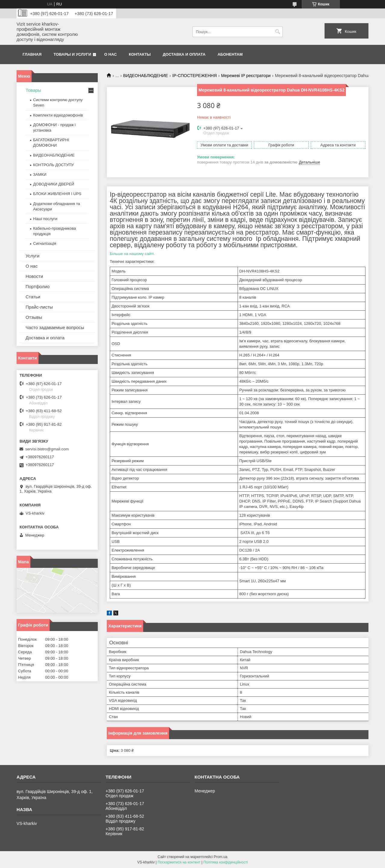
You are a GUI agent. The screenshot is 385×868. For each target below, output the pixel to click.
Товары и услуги (72, 54)
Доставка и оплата (184, 54)
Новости (34, 276)
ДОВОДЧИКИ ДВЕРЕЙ (54, 184)
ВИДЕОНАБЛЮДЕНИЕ (146, 76)
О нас (111, 54)
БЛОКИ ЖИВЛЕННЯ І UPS (57, 194)
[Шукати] (277, 32)
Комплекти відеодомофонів (58, 115)
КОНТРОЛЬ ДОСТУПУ (54, 165)
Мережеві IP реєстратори (246, 76)
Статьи (33, 297)
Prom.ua (221, 857)
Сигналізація (45, 243)
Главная (32, 54)
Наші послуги (45, 219)
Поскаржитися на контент (179, 862)
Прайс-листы (39, 307)
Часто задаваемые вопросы (55, 327)
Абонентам (230, 54)
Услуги (32, 256)
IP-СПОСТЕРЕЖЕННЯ (195, 76)
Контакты (140, 54)
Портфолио (38, 286)
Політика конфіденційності (226, 862)
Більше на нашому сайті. (132, 254)
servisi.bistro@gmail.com (47, 449)
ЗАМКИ (40, 174)
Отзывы (34, 317)
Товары (33, 90)
